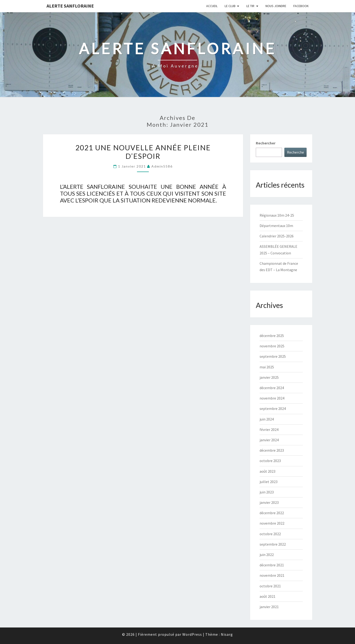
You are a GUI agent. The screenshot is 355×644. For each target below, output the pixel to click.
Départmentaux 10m (276, 226)
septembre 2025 (273, 356)
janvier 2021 (269, 607)
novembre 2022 (272, 523)
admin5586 (162, 166)
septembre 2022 (273, 544)
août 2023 (267, 471)
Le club (230, 6)
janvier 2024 (269, 440)
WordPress (192, 634)
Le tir (250, 6)
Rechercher (266, 143)
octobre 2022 (270, 534)
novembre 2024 (272, 398)
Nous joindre (276, 6)
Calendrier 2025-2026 (277, 236)
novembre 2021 (272, 575)
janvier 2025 (269, 377)
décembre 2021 (272, 565)
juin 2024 (267, 419)
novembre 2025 (272, 346)
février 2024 (269, 429)
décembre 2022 (272, 513)
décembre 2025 (272, 336)
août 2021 (267, 596)
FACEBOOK (301, 6)
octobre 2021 (270, 586)
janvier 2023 (269, 502)
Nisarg (227, 634)
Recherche (295, 152)
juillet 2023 (269, 482)
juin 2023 (267, 492)
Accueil (212, 6)
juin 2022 (267, 555)
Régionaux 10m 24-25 (277, 215)
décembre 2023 (272, 450)
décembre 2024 (272, 388)
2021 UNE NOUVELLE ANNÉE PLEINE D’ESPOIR (143, 152)
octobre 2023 (270, 461)
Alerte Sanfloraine (70, 6)
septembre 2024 (273, 408)
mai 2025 (267, 367)
